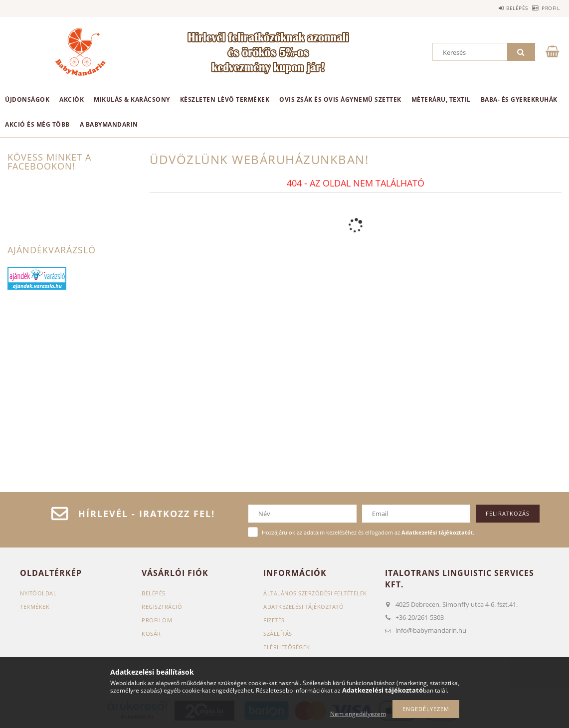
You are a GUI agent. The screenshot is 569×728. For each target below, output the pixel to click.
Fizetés (274, 620)
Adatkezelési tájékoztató (303, 607)
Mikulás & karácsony (132, 99)
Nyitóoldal (38, 593)
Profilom (157, 620)
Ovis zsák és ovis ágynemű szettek (340, 99)
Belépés (501, 8)
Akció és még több (37, 124)
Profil (545, 8)
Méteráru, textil (441, 99)
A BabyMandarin (109, 124)
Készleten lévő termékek (225, 99)
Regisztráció (162, 607)
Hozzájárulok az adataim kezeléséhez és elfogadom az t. (368, 532)
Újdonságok (27, 99)
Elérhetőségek (287, 647)
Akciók (72, 99)
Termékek (35, 607)
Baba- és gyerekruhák (519, 99)
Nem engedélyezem (358, 714)
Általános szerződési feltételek (315, 593)
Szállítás (278, 634)
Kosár (151, 634)
